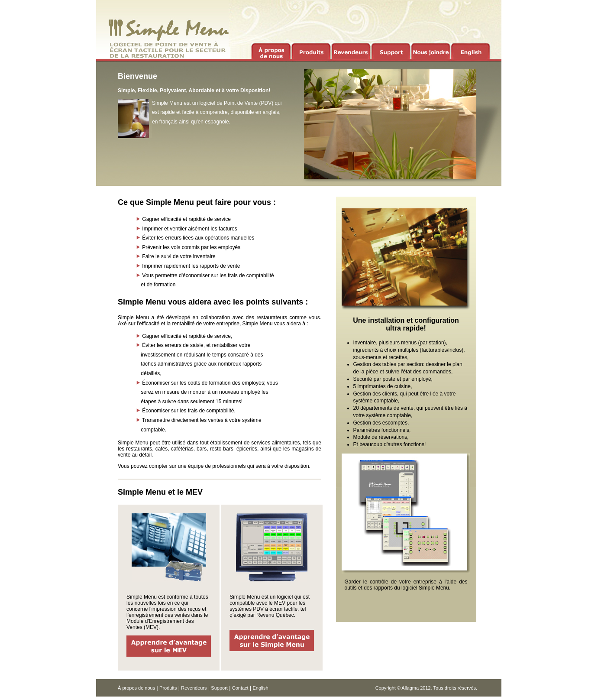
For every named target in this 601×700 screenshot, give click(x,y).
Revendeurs (194, 688)
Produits (168, 688)
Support (219, 688)
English (260, 688)
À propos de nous (136, 688)
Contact (240, 688)
